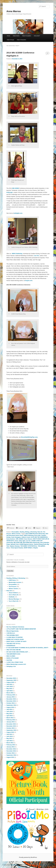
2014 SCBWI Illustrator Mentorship (35, 534)
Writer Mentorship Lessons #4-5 (16, 664)
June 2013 (10, 736)
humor (16, 541)
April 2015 (9, 691)
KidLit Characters (22, 40)
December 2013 (11, 724)
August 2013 (10, 732)
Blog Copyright (44, 865)
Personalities (15, 532)
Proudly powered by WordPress (28, 857)
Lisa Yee (28, 541)
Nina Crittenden (45, 543)
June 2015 (10, 686)
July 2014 (9, 709)
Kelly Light (22, 541)
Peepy (8, 544)
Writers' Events (16, 534)
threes (8, 548)
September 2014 (11, 705)
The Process (12, 586)
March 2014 (10, 718)
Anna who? (37, 36)
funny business (11, 539)
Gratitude (12, 597)
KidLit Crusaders (27, 36)
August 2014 (10, 707)
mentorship (10, 543)
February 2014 (11, 720)
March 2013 (10, 743)
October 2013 (10, 728)
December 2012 (11, 749)
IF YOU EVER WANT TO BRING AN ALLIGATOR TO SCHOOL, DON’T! (27, 648)
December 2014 (11, 699)
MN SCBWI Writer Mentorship (31, 543)
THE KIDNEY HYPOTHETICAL (29, 546)
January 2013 (10, 747)
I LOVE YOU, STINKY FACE (15, 662)
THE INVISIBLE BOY (13, 635)
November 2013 (11, 726)
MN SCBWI (16, 188)
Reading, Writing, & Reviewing (28, 532)
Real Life (40, 532)
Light (11, 192)
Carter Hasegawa (16, 537)
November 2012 (11, 751)
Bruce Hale (37, 535)
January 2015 (10, 697)
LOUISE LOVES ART (37, 541)
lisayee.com (29, 281)
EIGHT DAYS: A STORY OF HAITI (16, 641)
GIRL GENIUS (20, 539)
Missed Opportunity (12, 631)
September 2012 (11, 755)
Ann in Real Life (14, 595)
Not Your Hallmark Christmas (15, 627)
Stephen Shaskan (15, 546)
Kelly (8, 192)
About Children (13, 593)
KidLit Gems (16, 36)
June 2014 (10, 711)
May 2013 (9, 738)
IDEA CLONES (11, 656)
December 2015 (11, 678)
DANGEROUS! (11, 646)
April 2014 (9, 716)
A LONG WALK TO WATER (14, 637)
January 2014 (10, 722)
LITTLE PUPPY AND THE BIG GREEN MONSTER (21, 629)
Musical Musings (14, 599)
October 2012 (10, 753)
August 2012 (10, 757)
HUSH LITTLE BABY (13, 658)
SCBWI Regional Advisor (26, 544)
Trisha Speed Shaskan (17, 548)
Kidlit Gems (12, 580)
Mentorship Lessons (15, 582)
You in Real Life (13, 601)
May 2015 (9, 689)
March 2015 (10, 693)
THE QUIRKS (41, 546)
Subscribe (10, 571)
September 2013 (11, 730)
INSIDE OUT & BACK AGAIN (15, 639)
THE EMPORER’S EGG (13, 654)
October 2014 (10, 703)
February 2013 (11, 745)
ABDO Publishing (29, 535)
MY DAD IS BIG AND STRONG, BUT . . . (18, 652)
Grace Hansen (28, 539)
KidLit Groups (11, 40)
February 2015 (11, 695)
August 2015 (10, 682)
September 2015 (11, 680)
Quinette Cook (15, 544)
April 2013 (9, 741)
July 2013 (9, 734)
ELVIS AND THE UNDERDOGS (39, 537)
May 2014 (9, 714)
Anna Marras (14, 11)
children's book (26, 537)
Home (8, 36)
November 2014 (11, 701)
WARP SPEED (28, 548)
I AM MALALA (11, 633)
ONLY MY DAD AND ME (14, 650)
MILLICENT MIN (18, 543)
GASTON (9, 660)
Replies (35, 548)
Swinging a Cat (11, 666)
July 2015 (9, 684)
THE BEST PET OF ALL (13, 644)
